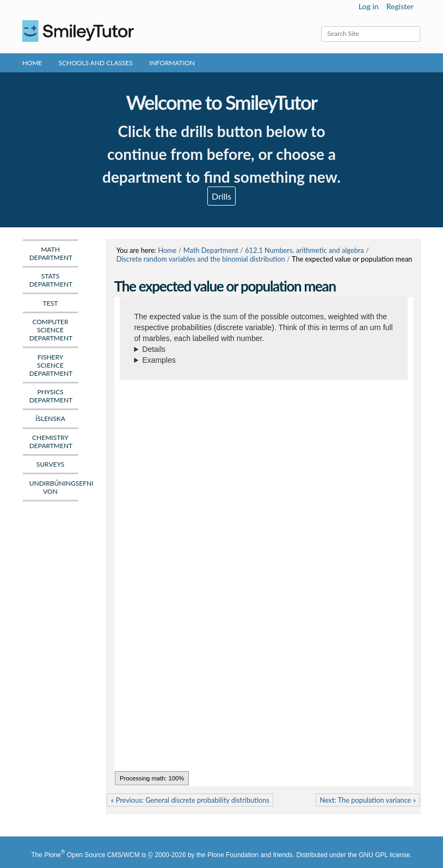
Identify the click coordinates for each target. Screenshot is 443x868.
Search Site (321, 26)
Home (32, 63)
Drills (221, 196)
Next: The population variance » (368, 800)
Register (400, 6)
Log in (369, 6)
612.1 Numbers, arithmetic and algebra (304, 250)
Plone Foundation (233, 855)
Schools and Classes (96, 63)
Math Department (211, 250)
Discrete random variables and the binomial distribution (201, 259)
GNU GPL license (384, 855)
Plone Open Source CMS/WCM (92, 855)
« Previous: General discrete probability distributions (190, 800)
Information (172, 63)
